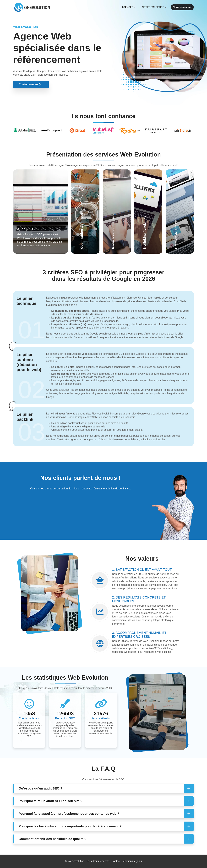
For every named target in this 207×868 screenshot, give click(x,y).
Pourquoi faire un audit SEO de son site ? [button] (50, 801)
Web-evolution (76, 861)
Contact (116, 861)
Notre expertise (154, 7)
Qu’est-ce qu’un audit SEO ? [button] (40, 788)
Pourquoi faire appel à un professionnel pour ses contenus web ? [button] (69, 814)
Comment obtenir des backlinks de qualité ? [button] (52, 839)
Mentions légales (132, 861)
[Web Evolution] (32, 4)
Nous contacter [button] (182, 7)
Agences (128, 7)
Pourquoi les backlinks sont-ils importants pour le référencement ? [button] (70, 826)
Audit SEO (25, 229)
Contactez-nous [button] (30, 84)
